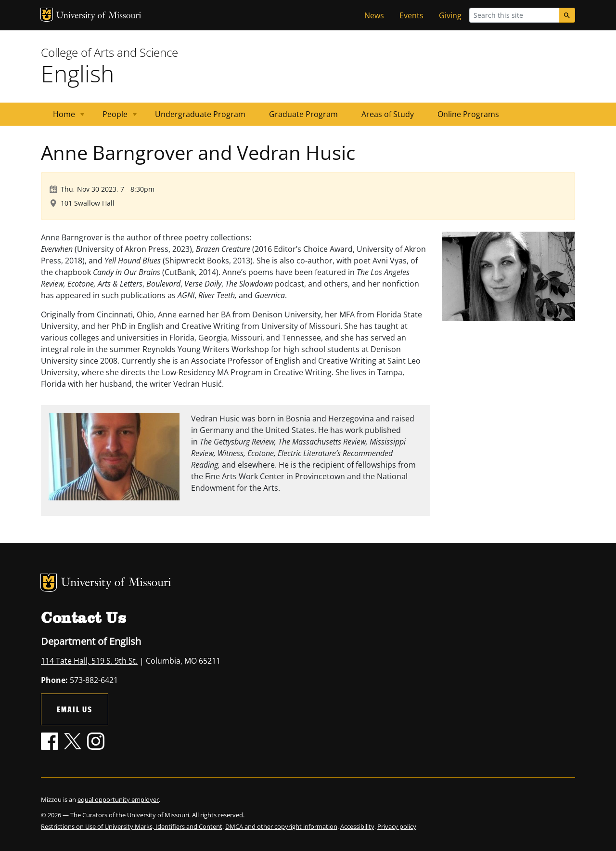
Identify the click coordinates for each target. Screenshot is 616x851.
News (374, 15)
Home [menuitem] (63, 117)
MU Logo (47, 15)
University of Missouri (99, 16)
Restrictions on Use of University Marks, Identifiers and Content (132, 826)
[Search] (567, 15)
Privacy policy (397, 826)
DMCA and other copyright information (281, 826)
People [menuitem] (114, 117)
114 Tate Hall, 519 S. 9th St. (89, 661)
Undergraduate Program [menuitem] (200, 114)
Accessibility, (358, 826)
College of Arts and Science (109, 52)
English (77, 73)
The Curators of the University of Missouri (130, 815)
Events (411, 15)
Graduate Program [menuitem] (303, 114)
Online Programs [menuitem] (468, 114)
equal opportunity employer (118, 799)
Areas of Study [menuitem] (388, 114)
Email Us (75, 709)
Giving (450, 15)
